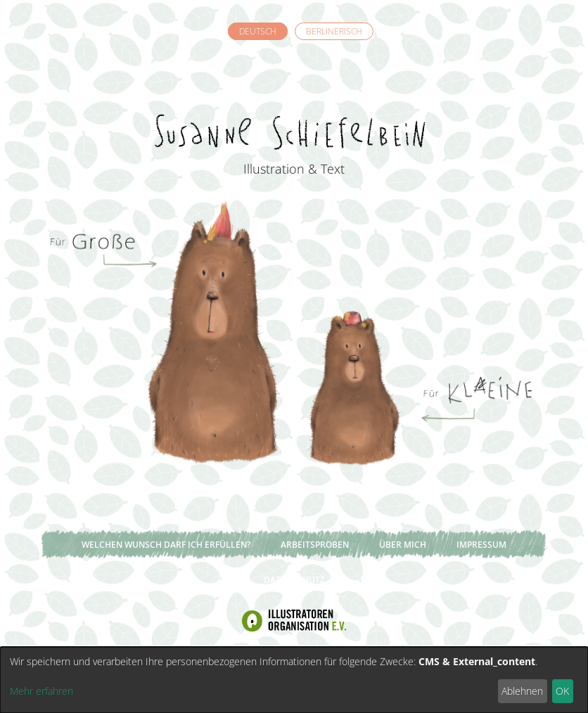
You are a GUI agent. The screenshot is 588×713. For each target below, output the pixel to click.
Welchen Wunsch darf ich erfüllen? (166, 545)
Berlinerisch (334, 31)
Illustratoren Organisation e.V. (294, 621)
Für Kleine (421, 330)
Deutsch (258, 31)
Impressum (481, 545)
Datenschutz (294, 580)
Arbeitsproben (315, 545)
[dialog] (294, 680)
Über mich (403, 545)
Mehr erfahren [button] (41, 691)
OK (562, 691)
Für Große (167, 330)
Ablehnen (522, 691)
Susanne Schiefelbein (294, 106)
